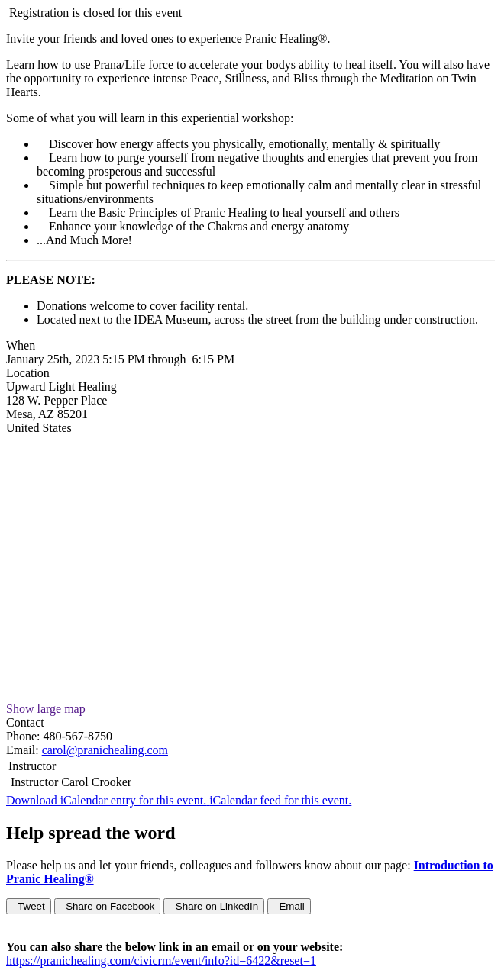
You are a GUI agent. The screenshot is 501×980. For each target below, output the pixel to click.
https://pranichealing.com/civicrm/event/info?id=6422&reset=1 (161, 961)
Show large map (46, 709)
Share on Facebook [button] (108, 906)
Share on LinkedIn (214, 906)
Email (289, 906)
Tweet (29, 906)
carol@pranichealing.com (105, 750)
